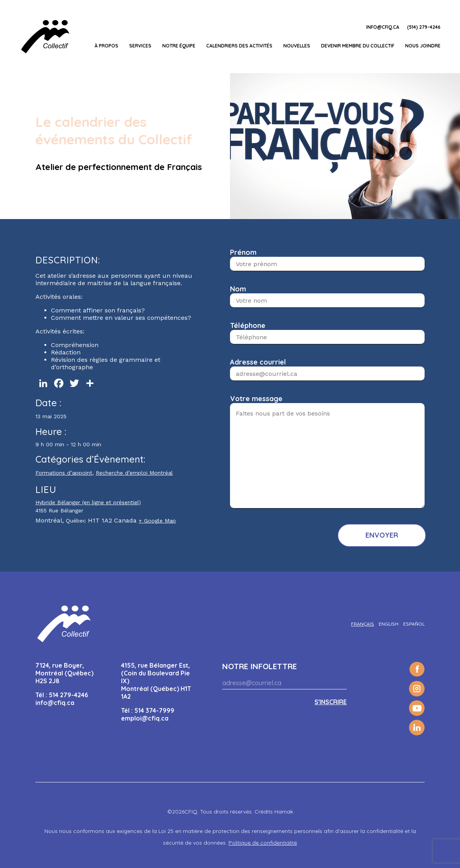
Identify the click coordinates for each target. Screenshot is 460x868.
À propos (106, 46)
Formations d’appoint (64, 473)
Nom (238, 289)
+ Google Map (157, 521)
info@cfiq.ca (383, 27)
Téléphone (248, 325)
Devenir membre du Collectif (358, 46)
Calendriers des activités (239, 46)
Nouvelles (297, 46)
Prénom (243, 252)
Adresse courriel (258, 362)
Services (140, 46)
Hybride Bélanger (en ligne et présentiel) (88, 502)
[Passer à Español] (414, 624)
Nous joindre (423, 46)
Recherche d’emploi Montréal (134, 473)
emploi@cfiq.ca (145, 718)
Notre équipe (179, 46)
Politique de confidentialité (263, 843)
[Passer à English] (389, 624)
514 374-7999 (154, 710)
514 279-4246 (68, 695)
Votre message (256, 399)
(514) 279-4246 (424, 27)
